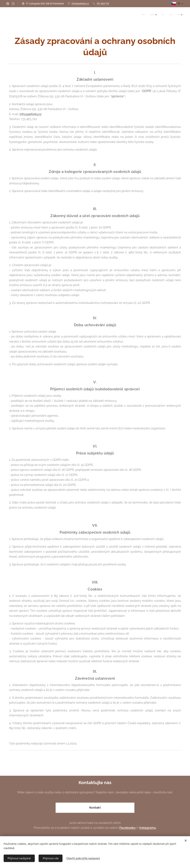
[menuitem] (155, 15)
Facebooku (127, 828)
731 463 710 (103, 3)
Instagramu (148, 828)
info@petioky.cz (80, 3)
